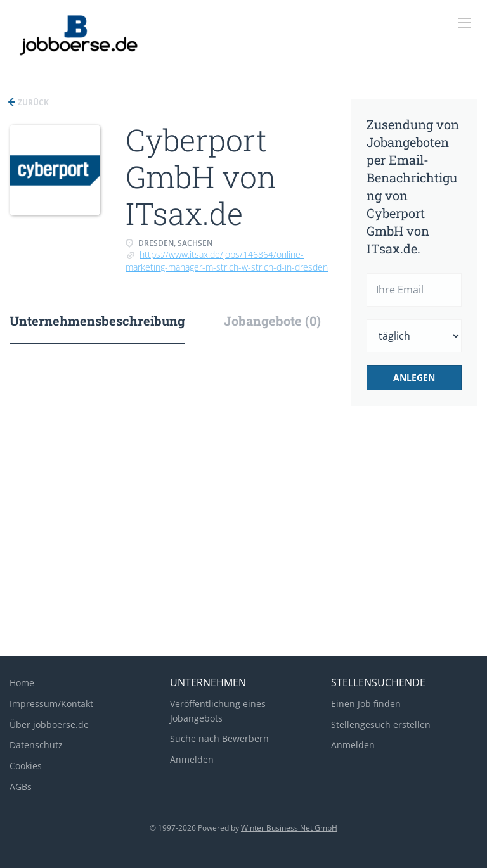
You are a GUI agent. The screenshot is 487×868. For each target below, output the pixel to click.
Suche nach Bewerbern (219, 738)
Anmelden (192, 759)
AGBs (21, 787)
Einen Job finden (366, 704)
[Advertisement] (243, 546)
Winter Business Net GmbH (289, 828)
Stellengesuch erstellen (381, 724)
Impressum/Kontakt (51, 704)
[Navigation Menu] (465, 23)
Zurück (32, 102)
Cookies (26, 766)
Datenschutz (36, 745)
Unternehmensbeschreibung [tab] (97, 321)
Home (22, 683)
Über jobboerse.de (49, 724)
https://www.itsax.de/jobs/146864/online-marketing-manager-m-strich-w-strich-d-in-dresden (227, 261)
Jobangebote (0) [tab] (272, 321)
